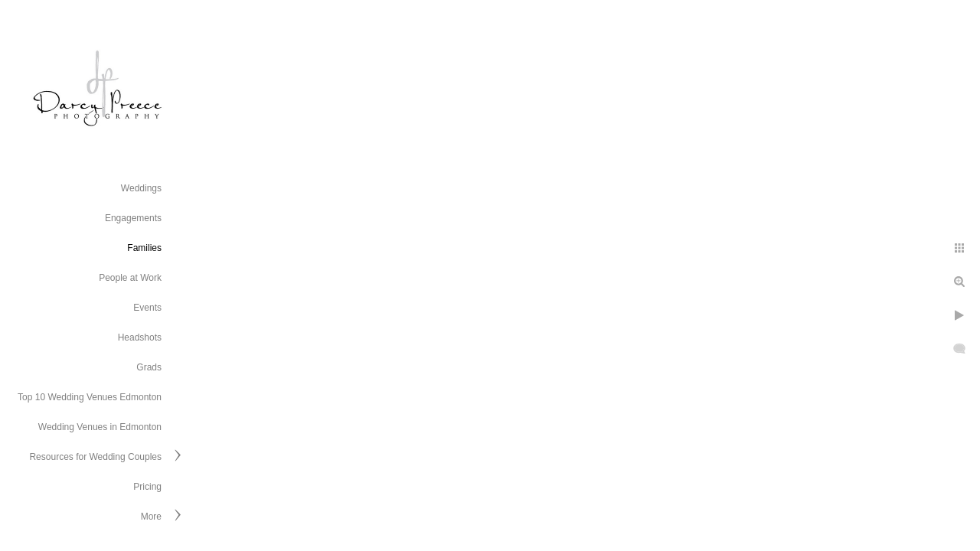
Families (144, 248)
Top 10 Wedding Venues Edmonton (90, 397)
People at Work (130, 278)
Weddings (141, 188)
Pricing (147, 487)
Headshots (140, 337)
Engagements (133, 218)
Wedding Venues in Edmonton (100, 427)
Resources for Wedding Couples (95, 457)
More (151, 517)
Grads (149, 367)
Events (147, 308)
